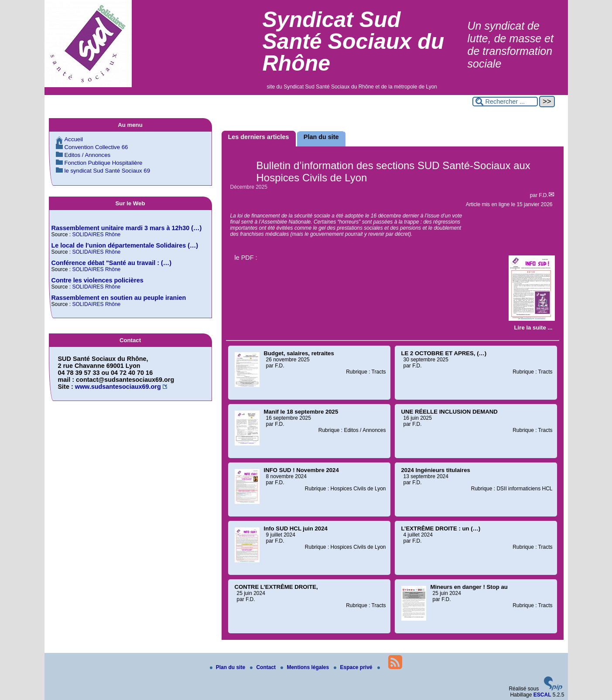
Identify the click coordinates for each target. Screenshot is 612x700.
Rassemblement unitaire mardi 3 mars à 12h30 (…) (127, 228)
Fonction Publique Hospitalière (104, 163)
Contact (263, 667)
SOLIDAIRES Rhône (97, 234)
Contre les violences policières (97, 280)
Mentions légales (305, 667)
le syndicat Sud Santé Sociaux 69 (107, 171)
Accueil (74, 139)
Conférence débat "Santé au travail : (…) (112, 263)
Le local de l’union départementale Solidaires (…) (125, 245)
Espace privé (354, 667)
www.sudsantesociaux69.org (118, 387)
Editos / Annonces (88, 155)
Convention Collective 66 (96, 147)
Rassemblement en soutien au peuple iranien (119, 298)
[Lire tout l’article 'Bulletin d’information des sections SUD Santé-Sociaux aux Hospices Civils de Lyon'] (533, 328)
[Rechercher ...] (505, 102)
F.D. (543, 195)
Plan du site (228, 667)
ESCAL (542, 695)
